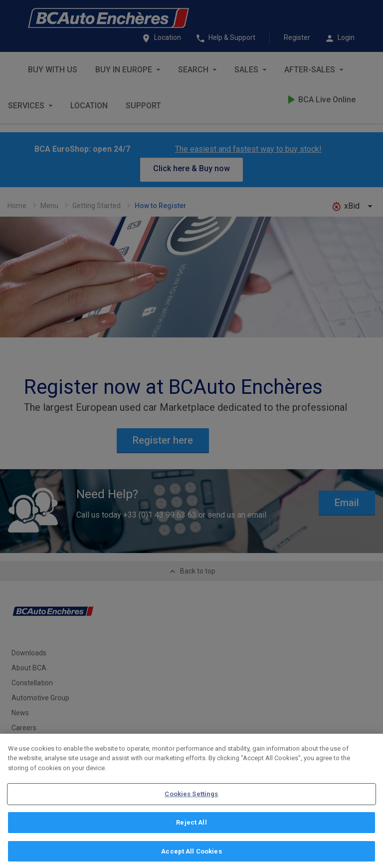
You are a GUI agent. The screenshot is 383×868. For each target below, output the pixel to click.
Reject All (191, 827)
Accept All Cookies (191, 856)
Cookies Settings (191, 799)
